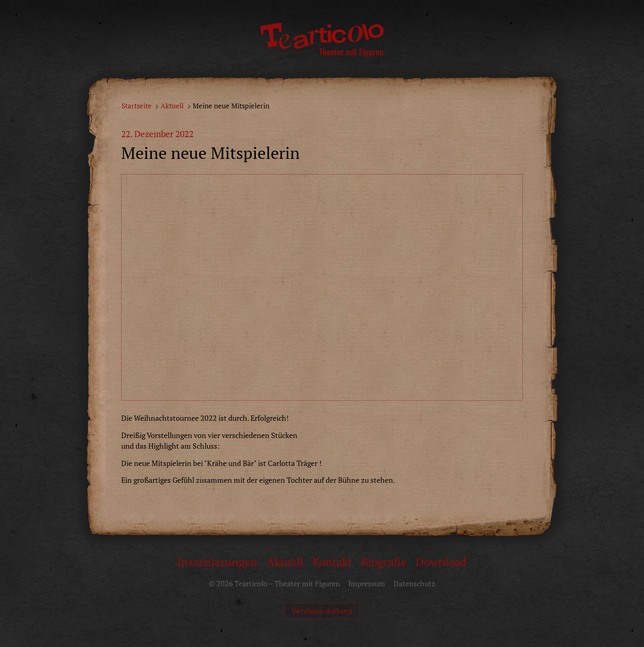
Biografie (384, 562)
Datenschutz (414, 584)
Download (441, 562)
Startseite (137, 106)
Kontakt (332, 562)
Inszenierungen (217, 562)
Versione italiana (322, 611)
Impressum (367, 584)
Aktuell (172, 106)
